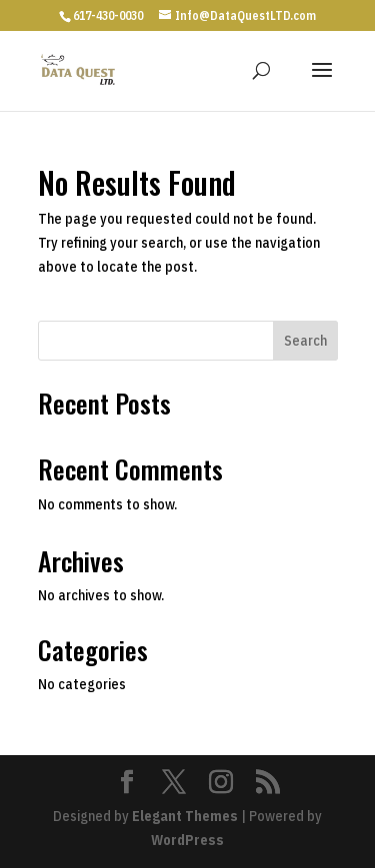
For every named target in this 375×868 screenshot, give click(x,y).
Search (305, 341)
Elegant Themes (185, 816)
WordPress (187, 840)
